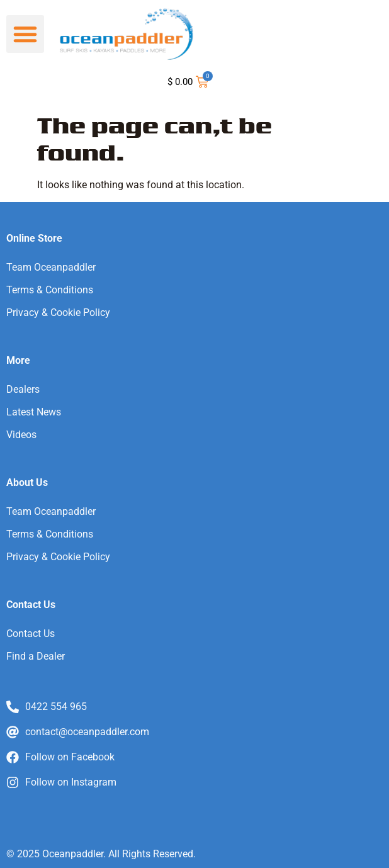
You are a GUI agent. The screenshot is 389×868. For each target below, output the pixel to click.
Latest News (34, 412)
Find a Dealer (36, 656)
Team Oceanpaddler (51, 267)
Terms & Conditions (50, 290)
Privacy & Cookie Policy (58, 313)
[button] (25, 34)
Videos (21, 435)
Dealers (23, 389)
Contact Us (31, 634)
